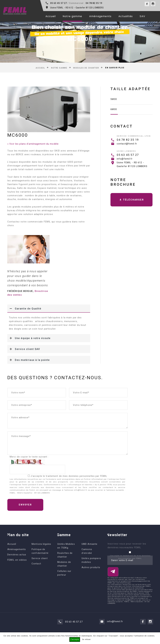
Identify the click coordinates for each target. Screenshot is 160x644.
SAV (142, 16)
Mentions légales (41, 550)
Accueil (51, 16)
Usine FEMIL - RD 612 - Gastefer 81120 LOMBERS (77, 8)
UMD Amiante (89, 550)
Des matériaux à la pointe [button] (29, 360)
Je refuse (86, 639)
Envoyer (25, 505)
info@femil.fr (125, 159)
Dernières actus (17, 560)
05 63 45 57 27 (59, 3)
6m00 (114, 109)
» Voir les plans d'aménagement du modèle (33, 144)
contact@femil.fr (127, 144)
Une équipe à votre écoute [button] (29, 338)
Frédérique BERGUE (20, 291)
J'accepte (75, 639)
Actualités (126, 16)
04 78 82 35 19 (94, 3)
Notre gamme (72, 16)
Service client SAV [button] (24, 349)
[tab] (49, 309)
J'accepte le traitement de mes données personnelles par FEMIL (69, 476)
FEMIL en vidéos (17, 566)
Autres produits (91, 573)
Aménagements (100, 16)
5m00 (114, 99)
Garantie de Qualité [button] (24, 309)
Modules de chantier (86, 68)
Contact (36, 569)
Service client (40, 564)
